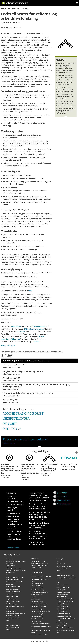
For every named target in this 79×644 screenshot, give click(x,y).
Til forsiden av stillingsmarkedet (25, 439)
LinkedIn (36, 342)
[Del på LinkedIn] (9, 356)
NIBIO (8, 623)
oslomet (41, 352)
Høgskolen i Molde (12, 594)
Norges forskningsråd (38, 609)
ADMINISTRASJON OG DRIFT (23, 414)
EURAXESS (21, 332)
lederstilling (51, 352)
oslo (61, 352)
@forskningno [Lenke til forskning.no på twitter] (62, 493)
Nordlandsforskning (37, 602)
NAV (8, 620)
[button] (77, 452)
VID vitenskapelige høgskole (65, 628)
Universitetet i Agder (62, 604)
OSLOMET (10, 424)
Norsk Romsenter (36, 621)
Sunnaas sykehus (61, 590)
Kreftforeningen (11, 611)
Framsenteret (10, 584)
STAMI (58, 582)
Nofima (34, 597)
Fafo (8, 575)
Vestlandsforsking (62, 623)
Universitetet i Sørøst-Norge (64, 616)
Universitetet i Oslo (62, 611)
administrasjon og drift (11, 352)
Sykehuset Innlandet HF (63, 592)
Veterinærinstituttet (62, 625)
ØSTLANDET (12, 429)
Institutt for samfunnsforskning (15, 606)
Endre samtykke (13, 548)
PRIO (58, 561)
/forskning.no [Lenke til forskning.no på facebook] (62, 496)
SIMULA (59, 571)
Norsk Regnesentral (37, 619)
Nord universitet (36, 599)
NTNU (33, 570)
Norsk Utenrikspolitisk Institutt (40, 624)
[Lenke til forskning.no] (37, 2)
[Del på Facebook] (3, 356)
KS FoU (8, 609)
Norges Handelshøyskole (39, 606)
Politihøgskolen (61, 559)
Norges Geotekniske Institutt (40, 604)
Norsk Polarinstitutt (37, 616)
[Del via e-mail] (12, 356)
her (30, 291)
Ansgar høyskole (11, 559)
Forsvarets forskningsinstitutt (15, 582)
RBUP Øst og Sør (61, 564)
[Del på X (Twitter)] (6, 356)
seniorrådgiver (29, 352)
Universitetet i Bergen (63, 606)
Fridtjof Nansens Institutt (13, 587)
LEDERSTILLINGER (16, 419)
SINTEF (59, 573)
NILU (8, 630)
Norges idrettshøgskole (38, 614)
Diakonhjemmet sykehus (13, 568)
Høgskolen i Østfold (12, 596)
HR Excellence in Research (34, 329)
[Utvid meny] (77, 3)
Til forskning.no (9, 443)
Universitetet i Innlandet (63, 609)
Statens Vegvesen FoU (63, 585)
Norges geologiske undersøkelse (41, 611)
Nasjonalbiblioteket (37, 572)
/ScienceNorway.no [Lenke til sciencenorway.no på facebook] (64, 504)
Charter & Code (15, 327)
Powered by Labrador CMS (39, 641)
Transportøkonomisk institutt (65, 599)
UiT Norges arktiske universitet (65, 601)
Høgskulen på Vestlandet (13, 601)
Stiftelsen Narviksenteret (64, 587)
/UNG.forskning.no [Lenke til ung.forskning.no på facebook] (64, 500)
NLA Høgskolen (36, 559)
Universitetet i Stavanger (63, 614)
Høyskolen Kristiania (12, 604)
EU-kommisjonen (38, 327)
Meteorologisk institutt (13, 618)
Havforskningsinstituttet (13, 592)
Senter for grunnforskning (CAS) (66, 575)
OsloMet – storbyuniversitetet (40, 635)
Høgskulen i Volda (11, 599)
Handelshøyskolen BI (12, 589)
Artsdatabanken (11, 566)
